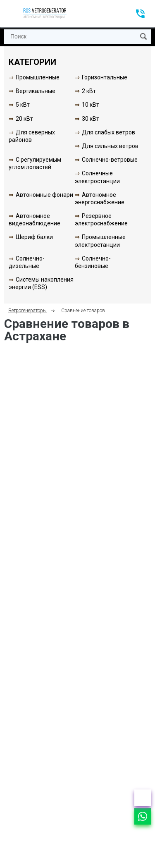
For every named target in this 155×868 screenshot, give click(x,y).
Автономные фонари (44, 195)
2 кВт (89, 91)
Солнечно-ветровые (110, 160)
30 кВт (91, 119)
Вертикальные (36, 91)
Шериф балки (34, 237)
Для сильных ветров (110, 146)
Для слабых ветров (108, 132)
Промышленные (38, 77)
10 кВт (91, 105)
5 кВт (23, 105)
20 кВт (24, 119)
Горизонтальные (105, 77)
